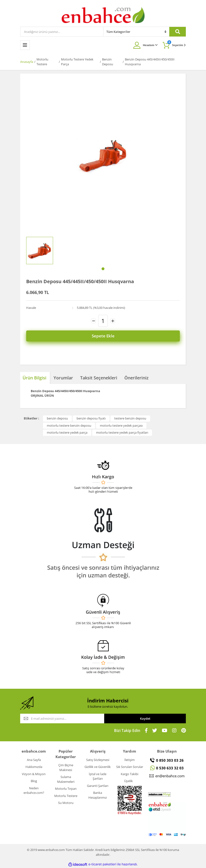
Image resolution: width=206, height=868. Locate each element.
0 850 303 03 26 (170, 760)
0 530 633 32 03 (170, 768)
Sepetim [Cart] (177, 44)
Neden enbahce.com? (34, 790)
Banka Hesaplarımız (98, 795)
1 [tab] (103, 269)
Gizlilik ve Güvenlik (98, 767)
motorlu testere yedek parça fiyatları (122, 432)
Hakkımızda (34, 767)
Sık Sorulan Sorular (130, 767)
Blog (34, 781)
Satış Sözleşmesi (98, 760)
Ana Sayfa (34, 760)
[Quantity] (103, 321)
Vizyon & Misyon (34, 774)
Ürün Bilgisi (34, 378)
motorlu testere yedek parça (67, 432)
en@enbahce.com (170, 776)
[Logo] (103, 15)
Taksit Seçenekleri (99, 378)
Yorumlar (63, 378)
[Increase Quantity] (113, 321)
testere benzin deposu (130, 418)
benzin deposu (57, 418)
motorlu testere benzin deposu (69, 425)
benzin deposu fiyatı (91, 418)
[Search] (62, 32)
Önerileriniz (136, 378)
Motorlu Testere (66, 796)
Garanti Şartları (98, 786)
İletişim (130, 760)
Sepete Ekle (103, 336)
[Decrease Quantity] (93, 321)
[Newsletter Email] (62, 718)
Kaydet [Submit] (145, 718)
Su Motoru (66, 803)
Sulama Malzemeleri (66, 779)
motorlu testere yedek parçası (121, 425)
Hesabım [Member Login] (150, 45)
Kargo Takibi (130, 774)
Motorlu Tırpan (66, 789)
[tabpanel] (40, 251)
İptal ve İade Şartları (98, 776)
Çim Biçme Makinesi (66, 767)
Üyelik (128, 781)
